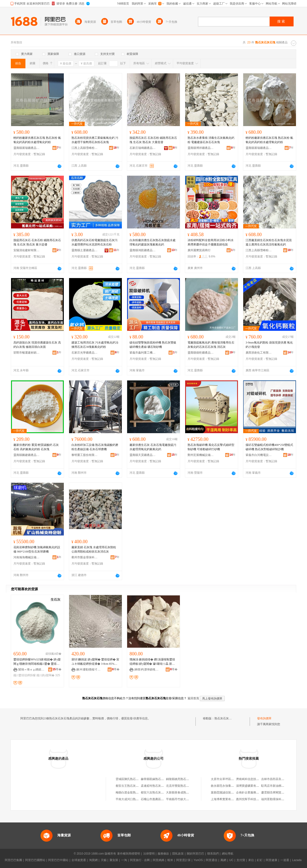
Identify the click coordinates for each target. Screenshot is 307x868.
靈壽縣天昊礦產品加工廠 (143, 455)
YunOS (198, 860)
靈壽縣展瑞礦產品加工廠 (27, 148)
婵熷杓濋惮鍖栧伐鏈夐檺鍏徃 (148, 670)
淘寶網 (93, 860)
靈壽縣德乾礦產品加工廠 (201, 353)
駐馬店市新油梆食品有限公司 (280, 786)
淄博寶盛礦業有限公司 (250, 786)
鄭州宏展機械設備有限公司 (201, 455)
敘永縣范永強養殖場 (224, 786)
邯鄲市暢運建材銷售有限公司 (27, 353)
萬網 (223, 860)
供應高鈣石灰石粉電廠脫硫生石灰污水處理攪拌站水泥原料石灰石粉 (94, 242)
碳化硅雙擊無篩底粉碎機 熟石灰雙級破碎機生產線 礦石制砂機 (153, 345)
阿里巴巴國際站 (35, 860)
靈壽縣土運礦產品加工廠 (85, 250)
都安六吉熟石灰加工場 (155, 792)
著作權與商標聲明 (129, 854)
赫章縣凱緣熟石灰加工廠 (157, 779)
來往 (251, 860)
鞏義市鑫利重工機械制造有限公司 (143, 353)
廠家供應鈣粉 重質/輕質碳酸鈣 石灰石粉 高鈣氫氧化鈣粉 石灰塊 (36, 447)
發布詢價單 (264, 718)
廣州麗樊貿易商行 (199, 250)
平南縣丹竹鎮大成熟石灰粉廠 (185, 799)
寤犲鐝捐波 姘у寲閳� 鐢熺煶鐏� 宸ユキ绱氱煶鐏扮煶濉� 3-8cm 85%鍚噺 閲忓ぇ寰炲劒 (95, 662)
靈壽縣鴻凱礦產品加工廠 (143, 250)
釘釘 (260, 860)
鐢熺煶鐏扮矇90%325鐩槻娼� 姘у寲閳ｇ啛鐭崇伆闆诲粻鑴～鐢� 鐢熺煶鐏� (37, 662)
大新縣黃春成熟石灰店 (180, 792)
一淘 (124, 860)
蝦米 (170, 860)
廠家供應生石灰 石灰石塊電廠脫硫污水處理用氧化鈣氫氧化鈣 (153, 447)
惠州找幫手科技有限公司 (252, 799)
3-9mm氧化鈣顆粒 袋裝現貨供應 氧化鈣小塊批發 (269, 345)
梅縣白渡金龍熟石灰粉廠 (131, 792)
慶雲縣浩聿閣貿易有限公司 (278, 792)
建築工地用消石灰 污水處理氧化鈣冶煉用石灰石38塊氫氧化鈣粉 (95, 345)
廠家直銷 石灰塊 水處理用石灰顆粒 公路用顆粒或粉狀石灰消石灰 (94, 549)
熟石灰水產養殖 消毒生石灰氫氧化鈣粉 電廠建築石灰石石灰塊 (211, 140)
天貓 (104, 860)
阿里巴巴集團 (13, 860)
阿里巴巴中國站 (58, 860)
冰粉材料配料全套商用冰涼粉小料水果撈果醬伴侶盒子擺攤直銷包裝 (211, 242)
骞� (57, 669)
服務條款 (163, 854)
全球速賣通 (79, 860)
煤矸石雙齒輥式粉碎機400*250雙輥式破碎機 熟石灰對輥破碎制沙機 (269, 447)
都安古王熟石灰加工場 (130, 786)
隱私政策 (178, 854)
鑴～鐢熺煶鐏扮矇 (25, 675)
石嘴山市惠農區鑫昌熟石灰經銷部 (162, 799)
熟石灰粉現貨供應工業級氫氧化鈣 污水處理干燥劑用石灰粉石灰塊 (95, 140)
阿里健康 (272, 860)
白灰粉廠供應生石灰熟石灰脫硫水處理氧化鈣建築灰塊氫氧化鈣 (153, 242)
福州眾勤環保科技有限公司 (278, 799)
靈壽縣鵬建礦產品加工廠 (27, 455)
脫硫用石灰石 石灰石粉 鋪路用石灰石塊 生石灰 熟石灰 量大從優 (37, 242)
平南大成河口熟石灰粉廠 (131, 799)
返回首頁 (193, 698)
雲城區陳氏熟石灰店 (129, 779)
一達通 (285, 860)
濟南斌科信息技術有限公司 (253, 779)
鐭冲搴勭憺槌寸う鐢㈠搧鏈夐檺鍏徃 (89, 670)
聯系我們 (213, 854)
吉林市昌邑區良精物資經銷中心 (281, 779)
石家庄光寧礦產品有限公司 (85, 353)
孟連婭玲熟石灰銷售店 (155, 786)
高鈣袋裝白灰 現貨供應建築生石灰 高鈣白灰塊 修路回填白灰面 (37, 345)
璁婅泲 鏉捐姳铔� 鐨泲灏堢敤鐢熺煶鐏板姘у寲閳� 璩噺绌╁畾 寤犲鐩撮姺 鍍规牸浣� (153, 662)
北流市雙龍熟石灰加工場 (182, 786)
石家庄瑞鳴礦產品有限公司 (143, 148)
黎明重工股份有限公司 (85, 455)
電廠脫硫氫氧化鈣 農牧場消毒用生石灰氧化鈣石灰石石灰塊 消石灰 (211, 345)
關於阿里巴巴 (195, 854)
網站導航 (228, 854)
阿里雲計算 (183, 860)
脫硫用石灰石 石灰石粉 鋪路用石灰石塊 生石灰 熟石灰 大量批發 (153, 140)
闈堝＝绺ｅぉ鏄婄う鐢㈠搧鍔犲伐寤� (31, 670)
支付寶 (241, 860)
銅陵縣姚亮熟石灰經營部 (182, 779)
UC (231, 860)
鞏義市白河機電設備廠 (259, 455)
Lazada (297, 860)
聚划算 (114, 860)
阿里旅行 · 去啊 (140, 860)
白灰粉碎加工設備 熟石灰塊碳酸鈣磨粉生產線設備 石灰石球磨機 (95, 447)
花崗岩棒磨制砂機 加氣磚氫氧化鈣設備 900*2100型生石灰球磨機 (37, 549)
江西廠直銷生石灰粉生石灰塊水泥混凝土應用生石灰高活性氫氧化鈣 (269, 242)
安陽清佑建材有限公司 (27, 250)
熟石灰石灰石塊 (224, 718)
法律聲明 (149, 854)
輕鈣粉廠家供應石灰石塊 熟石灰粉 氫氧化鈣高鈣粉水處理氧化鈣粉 (37, 140)
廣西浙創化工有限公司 (259, 353)
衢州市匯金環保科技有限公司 (85, 557)
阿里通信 (212, 860)
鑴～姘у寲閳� (45, 675)
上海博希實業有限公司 (225, 799)
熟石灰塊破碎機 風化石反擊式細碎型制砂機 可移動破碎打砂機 (211, 447)
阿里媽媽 (159, 860)
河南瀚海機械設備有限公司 (27, 557)
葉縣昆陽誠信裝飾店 (224, 792)
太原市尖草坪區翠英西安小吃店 (231, 779)
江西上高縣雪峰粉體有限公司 (85, 148)
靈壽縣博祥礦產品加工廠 (201, 148)
